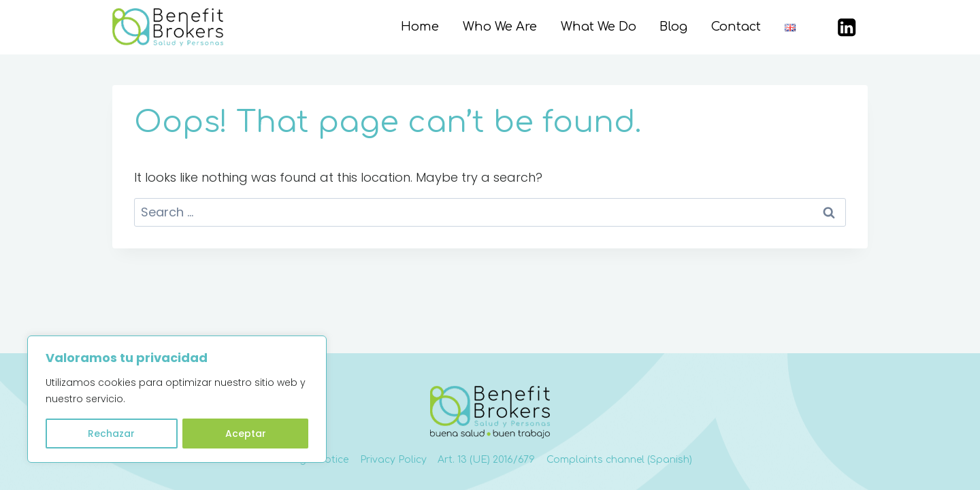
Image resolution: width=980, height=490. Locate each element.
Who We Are (500, 27)
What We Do (599, 27)
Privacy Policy (393, 460)
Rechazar (111, 434)
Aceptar (246, 434)
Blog (673, 27)
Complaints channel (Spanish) (619, 460)
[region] (177, 399)
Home (420, 27)
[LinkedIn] (847, 28)
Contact (736, 27)
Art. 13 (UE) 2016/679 (486, 460)
